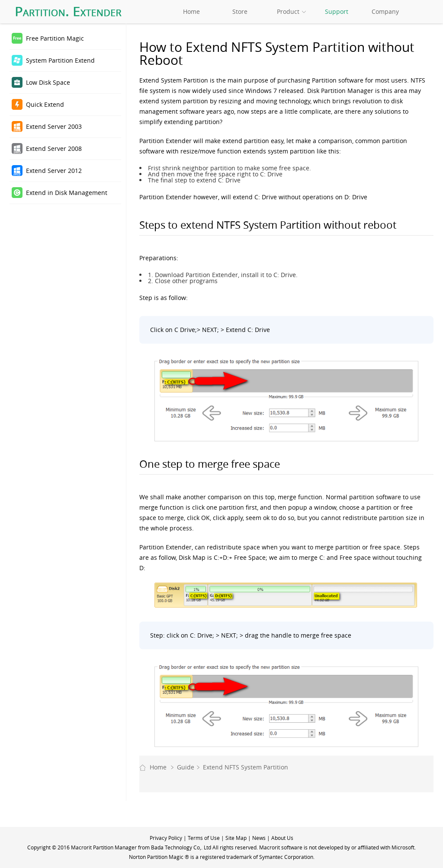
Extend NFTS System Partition (246, 767)
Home (191, 11)
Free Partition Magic (55, 38)
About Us (282, 838)
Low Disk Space (48, 82)
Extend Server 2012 (54, 171)
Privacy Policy (166, 838)
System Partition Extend (60, 60)
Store (240, 11)
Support (337, 11)
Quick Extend (45, 104)
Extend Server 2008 (54, 148)
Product (288, 11)
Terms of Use (204, 838)
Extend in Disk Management (67, 193)
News (259, 838)
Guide (186, 767)
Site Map (236, 838)
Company (385, 11)
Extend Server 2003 (54, 126)
